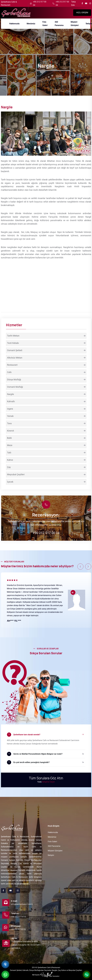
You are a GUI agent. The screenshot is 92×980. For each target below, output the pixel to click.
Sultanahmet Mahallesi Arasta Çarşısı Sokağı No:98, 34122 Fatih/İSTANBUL (26, 945)
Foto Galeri (52, 842)
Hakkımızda (53, 832)
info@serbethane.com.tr (22, 904)
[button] (80, 567)
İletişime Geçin (48, 782)
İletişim (51, 855)
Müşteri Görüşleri (55, 851)
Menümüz (52, 837)
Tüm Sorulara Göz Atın (46, 778)
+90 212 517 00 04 (40, 3)
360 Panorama (54, 846)
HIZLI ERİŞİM (82, 12)
